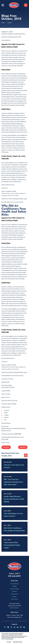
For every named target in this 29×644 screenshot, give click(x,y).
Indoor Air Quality (14, 589)
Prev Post (6, 447)
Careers (14, 597)
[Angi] (14, 627)
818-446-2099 (14, 576)
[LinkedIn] (18, 627)
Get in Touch (14, 599)
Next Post (23, 447)
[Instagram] (21, 627)
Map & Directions (14, 608)
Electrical (14, 591)
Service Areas (14, 594)
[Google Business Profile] (24, 627)
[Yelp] (11, 627)
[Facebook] (5, 627)
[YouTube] (8, 627)
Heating (14, 586)
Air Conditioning (14, 584)
